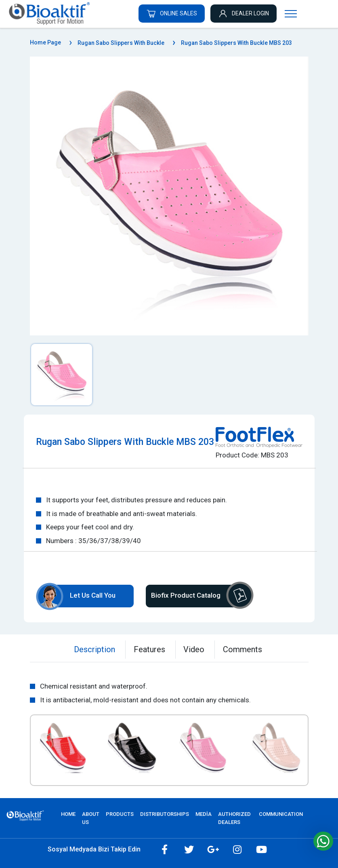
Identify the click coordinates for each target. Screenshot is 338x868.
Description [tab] (94, 649)
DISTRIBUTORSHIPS (165, 814)
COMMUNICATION (281, 814)
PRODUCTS (120, 814)
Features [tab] (149, 649)
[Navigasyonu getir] (291, 13)
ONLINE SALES (172, 13)
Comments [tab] (243, 649)
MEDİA (204, 814)
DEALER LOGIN (244, 13)
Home (68, 814)
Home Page (45, 42)
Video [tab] (194, 649)
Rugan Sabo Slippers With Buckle (121, 43)
